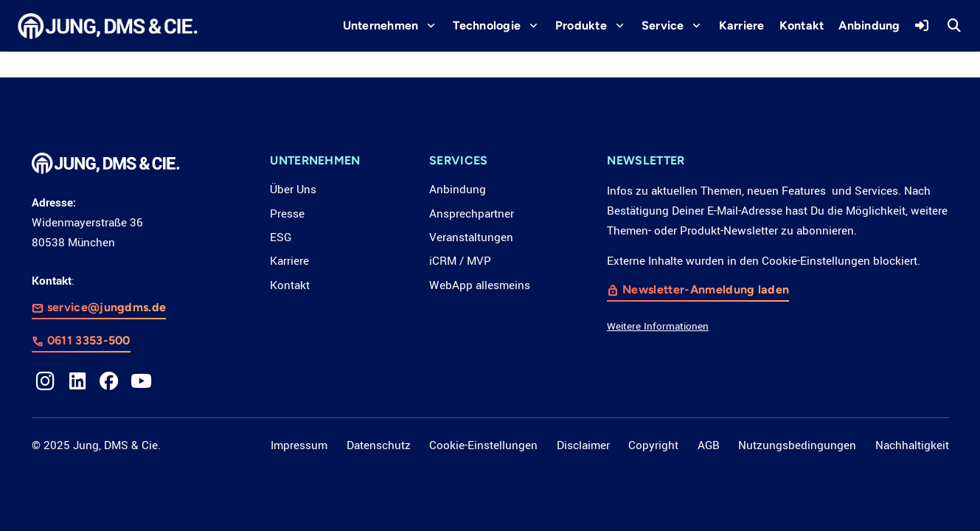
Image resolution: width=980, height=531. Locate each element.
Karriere (289, 261)
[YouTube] (142, 381)
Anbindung (458, 190)
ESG (281, 237)
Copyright (653, 445)
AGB (709, 445)
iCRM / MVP (460, 261)
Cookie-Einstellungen (483, 445)
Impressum (299, 445)
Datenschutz (379, 445)
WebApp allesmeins (480, 285)
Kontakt (290, 285)
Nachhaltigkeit (912, 445)
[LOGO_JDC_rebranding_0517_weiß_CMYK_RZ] (108, 26)
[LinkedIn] (77, 381)
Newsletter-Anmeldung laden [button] (706, 290)
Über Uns (293, 190)
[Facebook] (109, 381)
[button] (428, 26)
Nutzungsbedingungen (797, 445)
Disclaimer (583, 445)
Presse (287, 214)
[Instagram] (46, 381)
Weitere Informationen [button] (658, 327)
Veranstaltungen (471, 237)
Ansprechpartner (472, 214)
